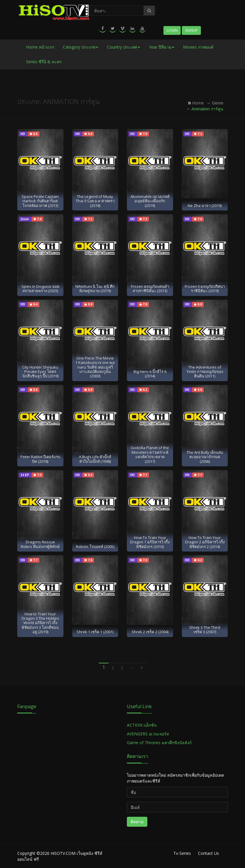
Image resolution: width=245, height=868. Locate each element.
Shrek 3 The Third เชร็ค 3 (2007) (205, 630)
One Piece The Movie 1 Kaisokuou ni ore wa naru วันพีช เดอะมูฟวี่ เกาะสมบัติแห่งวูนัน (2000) (95, 367)
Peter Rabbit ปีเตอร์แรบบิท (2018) (40, 459)
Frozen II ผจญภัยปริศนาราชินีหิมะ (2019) (205, 289)
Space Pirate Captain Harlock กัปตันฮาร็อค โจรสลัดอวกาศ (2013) (40, 201)
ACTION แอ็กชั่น (142, 725)
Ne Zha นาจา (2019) (205, 206)
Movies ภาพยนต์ (198, 47)
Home (196, 103)
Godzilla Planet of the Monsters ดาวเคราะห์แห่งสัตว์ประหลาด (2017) (150, 454)
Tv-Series (182, 853)
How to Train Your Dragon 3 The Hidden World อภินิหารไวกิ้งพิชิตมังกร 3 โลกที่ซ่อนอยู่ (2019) (40, 623)
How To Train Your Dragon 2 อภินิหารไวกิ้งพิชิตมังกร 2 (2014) (205, 542)
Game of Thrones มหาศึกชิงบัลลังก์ (160, 743)
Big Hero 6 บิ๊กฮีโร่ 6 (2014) (150, 374)
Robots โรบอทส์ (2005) (95, 547)
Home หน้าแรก (40, 47)
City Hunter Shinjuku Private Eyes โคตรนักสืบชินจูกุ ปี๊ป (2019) (40, 372)
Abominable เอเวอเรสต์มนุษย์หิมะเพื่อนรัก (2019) (150, 201)
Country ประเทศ (124, 47)
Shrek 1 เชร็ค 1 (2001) (95, 632)
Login (172, 30)
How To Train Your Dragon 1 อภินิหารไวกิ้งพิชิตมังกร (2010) (150, 542)
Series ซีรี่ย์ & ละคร (44, 62)
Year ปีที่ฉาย (162, 47)
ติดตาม (137, 822)
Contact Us (208, 853)
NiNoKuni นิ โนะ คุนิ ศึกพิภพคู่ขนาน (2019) (95, 289)
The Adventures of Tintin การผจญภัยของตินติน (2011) (205, 372)
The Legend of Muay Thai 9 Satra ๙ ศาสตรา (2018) (95, 201)
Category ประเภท (81, 47)
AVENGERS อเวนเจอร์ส (148, 734)
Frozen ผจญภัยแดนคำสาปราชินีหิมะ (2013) (150, 289)
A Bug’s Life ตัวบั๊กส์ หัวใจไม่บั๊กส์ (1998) (95, 459)
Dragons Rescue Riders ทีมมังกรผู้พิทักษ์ (40, 544)
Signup (191, 30)
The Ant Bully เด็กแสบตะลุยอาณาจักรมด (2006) (205, 457)
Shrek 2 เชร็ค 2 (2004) (150, 632)
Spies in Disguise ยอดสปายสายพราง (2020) (40, 289)
